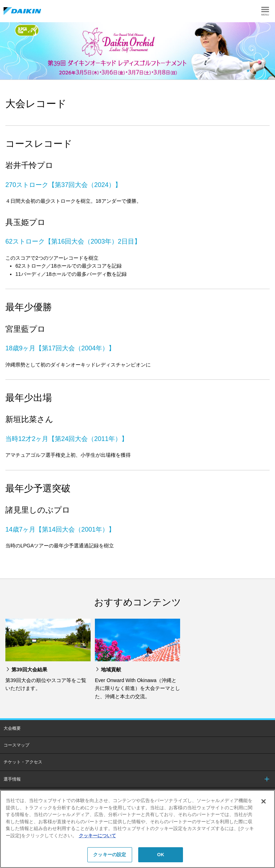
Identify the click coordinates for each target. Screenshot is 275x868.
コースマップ (16, 745)
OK (161, 855)
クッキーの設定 (110, 855)
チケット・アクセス (23, 762)
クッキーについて (97, 836)
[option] (137, 51)
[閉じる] (264, 801)
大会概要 (12, 728)
